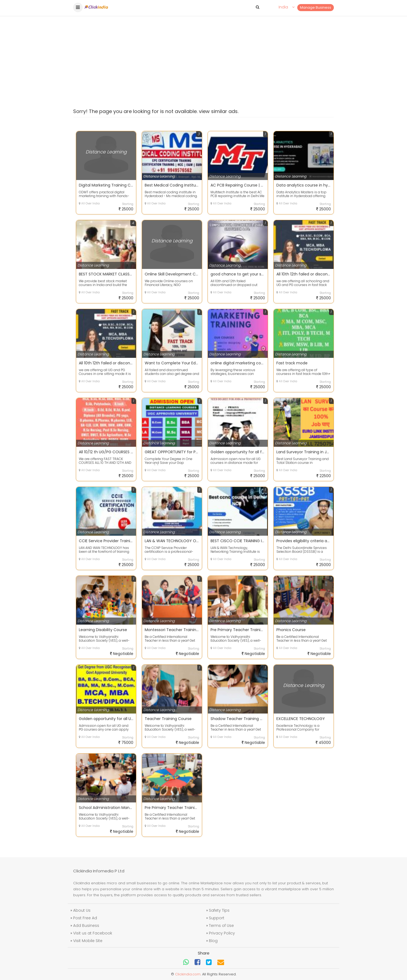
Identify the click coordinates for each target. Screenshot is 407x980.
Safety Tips (219, 910)
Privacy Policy (222, 933)
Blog (213, 941)
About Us (82, 910)
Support (217, 918)
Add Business (86, 926)
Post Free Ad (85, 918)
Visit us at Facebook (93, 933)
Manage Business (316, 7)
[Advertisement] (203, 49)
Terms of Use (221, 926)
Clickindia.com (188, 974)
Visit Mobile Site (88, 941)
